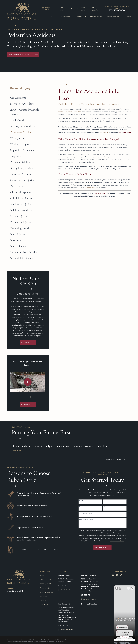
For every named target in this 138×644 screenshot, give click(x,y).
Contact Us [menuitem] (127, 16)
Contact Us (44, 604)
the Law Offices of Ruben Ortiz (70, 112)
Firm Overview (45, 580)
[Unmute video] (107, 588)
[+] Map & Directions (66, 590)
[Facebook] (121, 575)
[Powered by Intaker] (123, 640)
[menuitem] (27, 98)
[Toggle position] (128, 588)
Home (42, 576)
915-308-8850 (117, 10)
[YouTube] (113, 575)
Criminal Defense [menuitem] (112, 16)
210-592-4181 (86, 595)
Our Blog (43, 596)
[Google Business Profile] (117, 575)
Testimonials (74, 9)
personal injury (90, 188)
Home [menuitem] (53, 16)
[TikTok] (126, 575)
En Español (44, 600)
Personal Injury (45, 588)
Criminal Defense (46, 592)
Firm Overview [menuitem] (65, 16)
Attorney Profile (46, 584)
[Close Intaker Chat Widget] (132, 588)
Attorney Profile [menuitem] (80, 16)
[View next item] (30, 397)
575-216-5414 (63, 626)
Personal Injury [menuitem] (96, 16)
